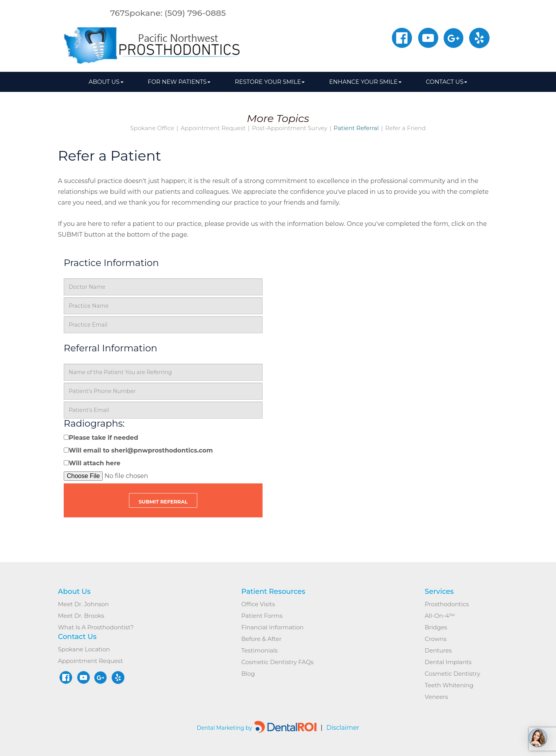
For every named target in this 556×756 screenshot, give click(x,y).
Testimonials (259, 650)
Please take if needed (103, 438)
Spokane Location (84, 649)
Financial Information (272, 627)
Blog (248, 674)
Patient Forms (262, 616)
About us (106, 82)
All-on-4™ (440, 616)
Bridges (436, 627)
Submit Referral (163, 502)
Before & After (261, 639)
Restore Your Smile (270, 82)
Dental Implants (448, 662)
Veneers (436, 697)
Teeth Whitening (449, 685)
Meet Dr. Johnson (83, 604)
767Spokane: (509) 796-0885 (168, 13)
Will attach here (95, 463)
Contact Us (447, 82)
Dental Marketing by (225, 728)
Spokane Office (152, 128)
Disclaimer (340, 728)
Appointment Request (213, 128)
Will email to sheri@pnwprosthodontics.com (141, 450)
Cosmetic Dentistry (453, 674)
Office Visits (258, 604)
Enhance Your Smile (365, 82)
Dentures (438, 650)
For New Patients (179, 82)
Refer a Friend (405, 128)
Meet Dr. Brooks (81, 616)
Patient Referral (356, 128)
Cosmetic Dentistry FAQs (277, 662)
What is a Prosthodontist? (96, 627)
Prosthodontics (447, 604)
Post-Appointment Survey (289, 128)
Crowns (436, 639)
